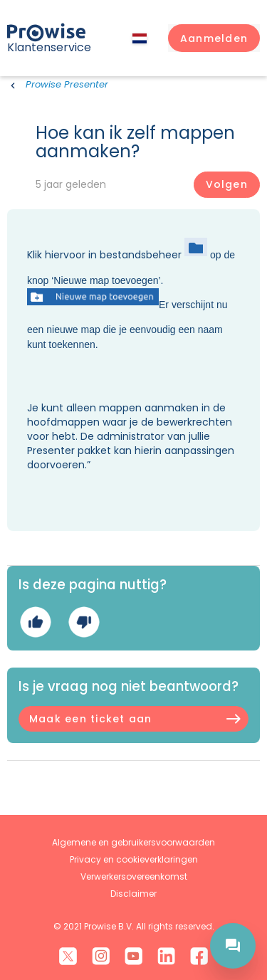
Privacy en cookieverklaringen (134, 859)
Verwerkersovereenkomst (134, 876)
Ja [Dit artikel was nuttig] (35, 622)
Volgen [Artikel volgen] (227, 184)
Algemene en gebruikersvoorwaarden (133, 842)
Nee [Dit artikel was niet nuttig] (84, 622)
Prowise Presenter (67, 84)
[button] (214, 38)
